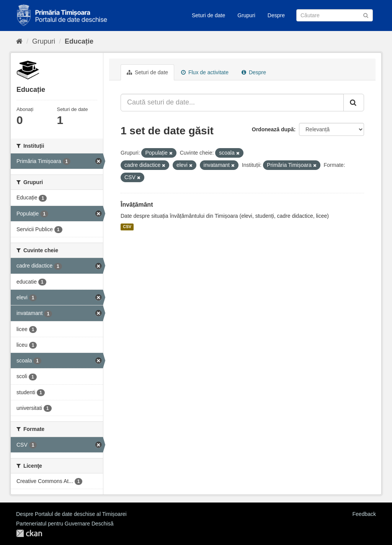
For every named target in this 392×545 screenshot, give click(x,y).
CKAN (29, 533)
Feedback (364, 514)
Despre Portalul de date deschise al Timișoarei (71, 514)
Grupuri (246, 15)
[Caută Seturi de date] (335, 15)
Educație (79, 41)
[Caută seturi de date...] (232, 103)
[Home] (19, 41)
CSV (127, 227)
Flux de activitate (205, 72)
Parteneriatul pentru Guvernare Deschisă (65, 524)
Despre (276, 15)
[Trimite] (366, 15)
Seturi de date (208, 15)
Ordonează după (273, 129)
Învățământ (137, 205)
